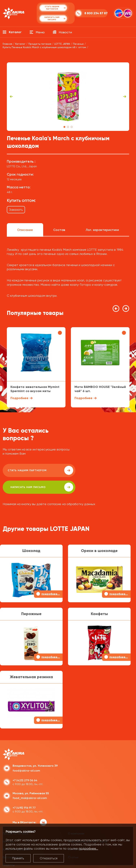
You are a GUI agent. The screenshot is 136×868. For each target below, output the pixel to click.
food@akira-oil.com (26, 757)
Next (125, 97)
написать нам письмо (97, 470)
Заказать (16, 210)
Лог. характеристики (102, 230)
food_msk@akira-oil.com (30, 785)
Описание (25, 230)
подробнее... (88, 848)
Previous (11, 97)
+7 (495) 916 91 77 (24, 795)
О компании (76, 820)
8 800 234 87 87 (88, 13)
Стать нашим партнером (35, 470)
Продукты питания (15, 820)
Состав (59, 230)
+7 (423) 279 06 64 (25, 767)
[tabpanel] (68, 97)
